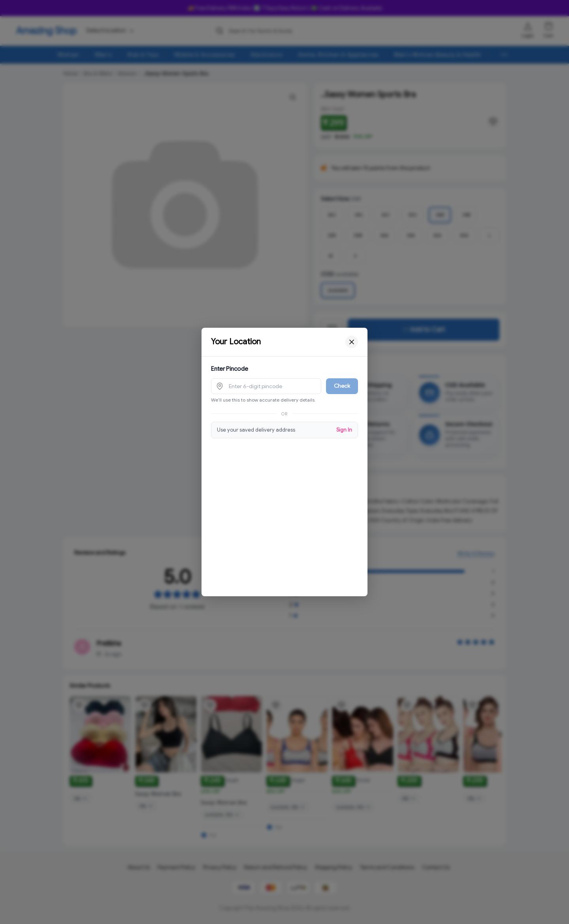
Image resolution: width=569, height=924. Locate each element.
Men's (104, 54)
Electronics (267, 54)
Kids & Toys (143, 54)
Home (71, 73)
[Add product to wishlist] (79, 712)
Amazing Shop (46, 31)
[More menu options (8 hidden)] (504, 54)
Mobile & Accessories (205, 54)
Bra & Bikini (98, 73)
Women (69, 54)
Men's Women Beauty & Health (438, 54)
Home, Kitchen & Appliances (338, 54)
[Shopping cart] (548, 26)
